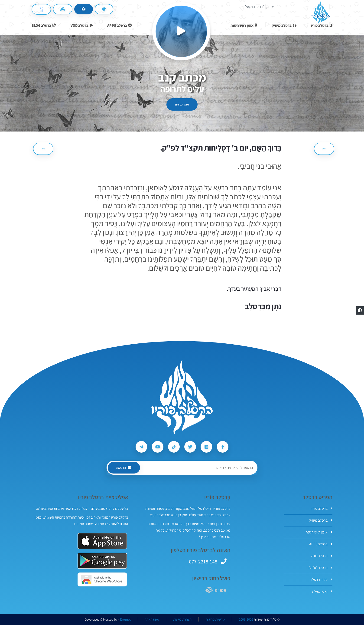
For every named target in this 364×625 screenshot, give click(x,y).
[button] (360, 310)
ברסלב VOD (322, 556)
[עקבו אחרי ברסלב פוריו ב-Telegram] (141, 447)
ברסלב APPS (321, 544)
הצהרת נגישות (182, 619)
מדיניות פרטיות (215, 619)
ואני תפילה (322, 591)
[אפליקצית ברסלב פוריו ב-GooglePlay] (102, 561)
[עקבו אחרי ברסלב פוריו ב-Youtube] (158, 447)
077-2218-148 (203, 562)
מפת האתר (152, 619)
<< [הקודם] (324, 149)
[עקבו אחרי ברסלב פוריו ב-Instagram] (206, 447)
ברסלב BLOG (320, 568)
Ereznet (125, 619)
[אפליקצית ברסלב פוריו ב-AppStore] (102, 541)
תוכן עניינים (182, 104)
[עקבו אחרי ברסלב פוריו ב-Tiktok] (174, 447)
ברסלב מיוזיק (321, 520)
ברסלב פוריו (322, 508)
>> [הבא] (43, 149)
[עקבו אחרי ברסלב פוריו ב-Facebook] (223, 447)
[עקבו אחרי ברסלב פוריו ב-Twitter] (190, 447)
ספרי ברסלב (321, 580)
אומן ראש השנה (319, 532)
